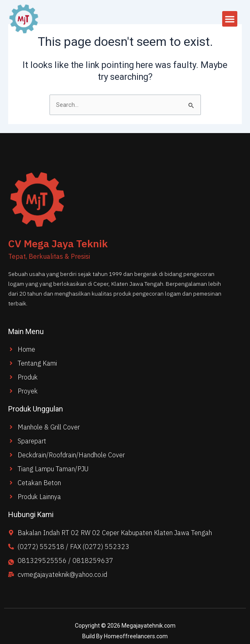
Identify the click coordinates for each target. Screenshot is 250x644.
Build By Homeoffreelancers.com (125, 636)
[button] (230, 19)
